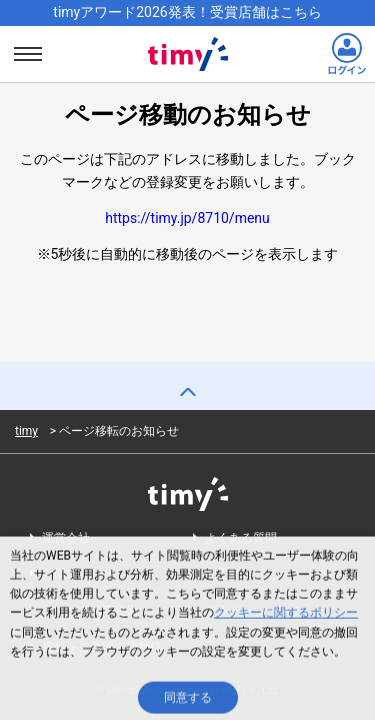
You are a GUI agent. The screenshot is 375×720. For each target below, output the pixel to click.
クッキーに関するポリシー (286, 615)
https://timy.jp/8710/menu (187, 218)
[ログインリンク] (347, 54)
